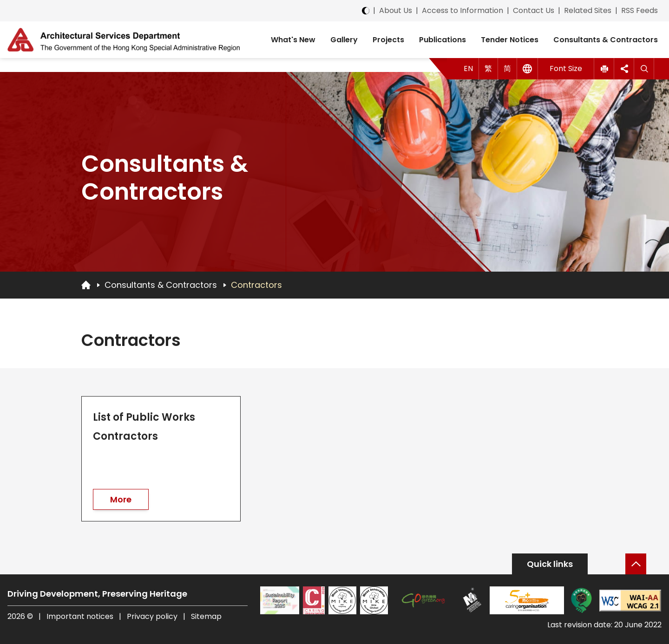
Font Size (566, 68)
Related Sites (588, 10)
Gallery (344, 40)
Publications (443, 40)
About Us (396, 10)
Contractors (256, 285)
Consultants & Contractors (606, 40)
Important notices (81, 616)
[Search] (644, 69)
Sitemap (206, 616)
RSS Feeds (639, 10)
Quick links (550, 564)
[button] (604, 69)
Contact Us (534, 10)
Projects (388, 40)
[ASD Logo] (124, 39)
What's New (293, 40)
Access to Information (462, 10)
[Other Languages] (528, 69)
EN (468, 68)
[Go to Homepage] (86, 285)
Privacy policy (152, 616)
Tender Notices (510, 40)
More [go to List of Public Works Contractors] (121, 500)
